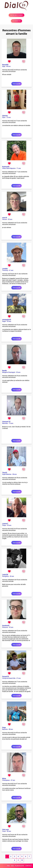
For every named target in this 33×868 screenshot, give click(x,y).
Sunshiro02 (6, 626)
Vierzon (5, 219)
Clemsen (5, 116)
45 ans (12, 576)
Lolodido (5, 269)
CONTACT (29, 866)
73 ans (9, 117)
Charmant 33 (6, 422)
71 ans (19, 168)
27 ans (19, 678)
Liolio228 (5, 575)
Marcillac (5, 423)
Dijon (4, 117)
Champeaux (6, 780)
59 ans (9, 525)
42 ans (11, 627)
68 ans (8, 66)
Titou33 (5, 473)
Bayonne (5, 729)
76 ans (11, 423)
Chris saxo (5, 830)
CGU (12, 866)
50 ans (9, 831)
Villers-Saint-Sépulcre (9, 168)
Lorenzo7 (5, 524)
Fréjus (4, 525)
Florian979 (6, 677)
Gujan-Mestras (7, 474)
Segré (4, 321)
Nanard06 (5, 65)
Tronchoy (5, 270)
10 (22, 860)
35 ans (9, 321)
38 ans (15, 474)
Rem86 (4, 371)
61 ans (11, 270)
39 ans (18, 372)
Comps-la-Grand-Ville (9, 678)
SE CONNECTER (16, 21)
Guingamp (5, 576)
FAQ (8, 866)
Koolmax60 (6, 167)
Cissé (4, 831)
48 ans (11, 729)
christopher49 (7, 320)
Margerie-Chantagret (9, 372)
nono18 (5, 218)
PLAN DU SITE (20, 866)
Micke (4, 779)
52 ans (10, 219)
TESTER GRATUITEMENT (16, 15)
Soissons (5, 627)
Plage (4, 728)
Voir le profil (16, 84)
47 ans (13, 780)
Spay (4, 66)
